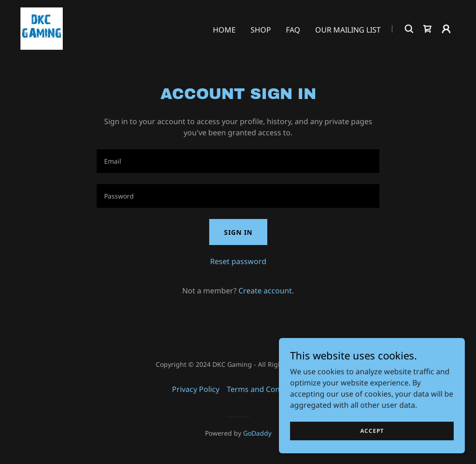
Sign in (238, 232)
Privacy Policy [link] (196, 389)
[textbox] (238, 161)
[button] (446, 29)
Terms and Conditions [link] (265, 389)
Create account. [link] (266, 291)
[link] (42, 28)
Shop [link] (261, 30)
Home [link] (224, 30)
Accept (372, 431)
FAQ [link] (293, 30)
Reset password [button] (238, 261)
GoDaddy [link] (257, 433)
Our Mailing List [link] (348, 30)
